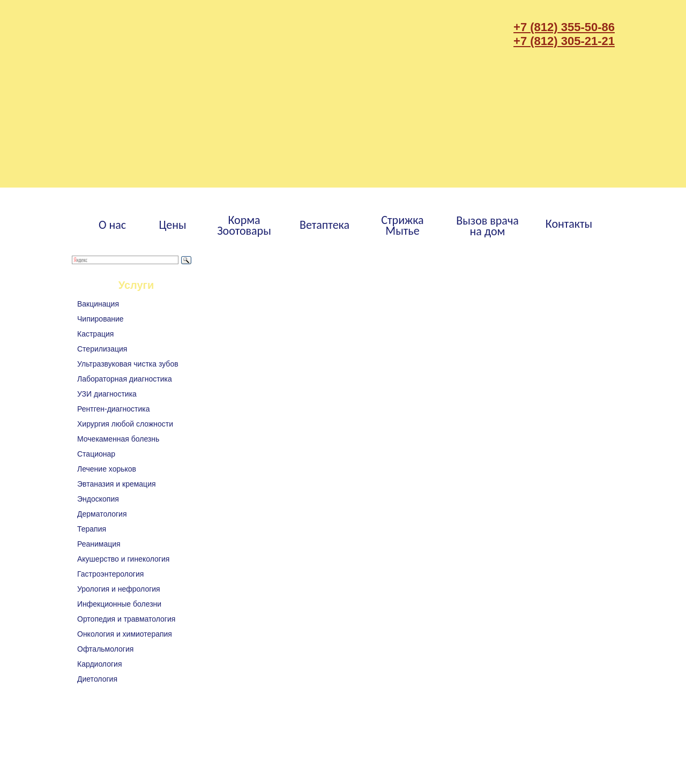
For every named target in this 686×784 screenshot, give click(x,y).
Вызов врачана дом (487, 226)
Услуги (136, 285)
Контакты (569, 224)
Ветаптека (325, 225)
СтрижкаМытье (402, 226)
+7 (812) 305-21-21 (564, 41)
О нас (112, 225)
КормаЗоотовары (244, 226)
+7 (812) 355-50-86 (564, 27)
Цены (172, 225)
